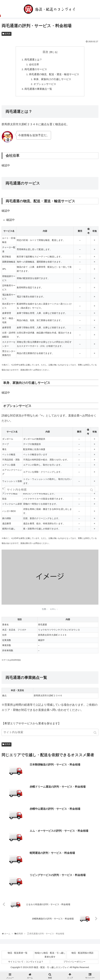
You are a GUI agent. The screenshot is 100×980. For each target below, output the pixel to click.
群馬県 (8, 34)
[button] (95, 734)
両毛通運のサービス (36, 70)
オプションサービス (45, 85)
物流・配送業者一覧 (18, 954)
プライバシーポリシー (74, 963)
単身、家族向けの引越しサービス (52, 80)
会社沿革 (34, 65)
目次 (45, 52)
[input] (50, 734)
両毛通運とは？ (33, 60)
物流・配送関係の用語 (82, 954)
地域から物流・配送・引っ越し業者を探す (50, 956)
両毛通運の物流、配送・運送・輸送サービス (54, 75)
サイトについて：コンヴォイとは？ (26, 963)
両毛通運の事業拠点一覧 (38, 90)
